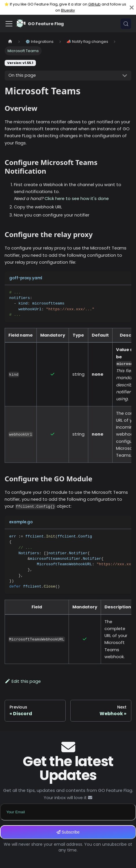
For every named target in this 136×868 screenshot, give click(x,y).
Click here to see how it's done (77, 199)
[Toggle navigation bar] (9, 24)
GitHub (94, 4)
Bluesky (68, 10)
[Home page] (10, 42)
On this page (22, 75)
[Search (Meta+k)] (126, 24)
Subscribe (68, 832)
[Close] (132, 7)
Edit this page (23, 681)
